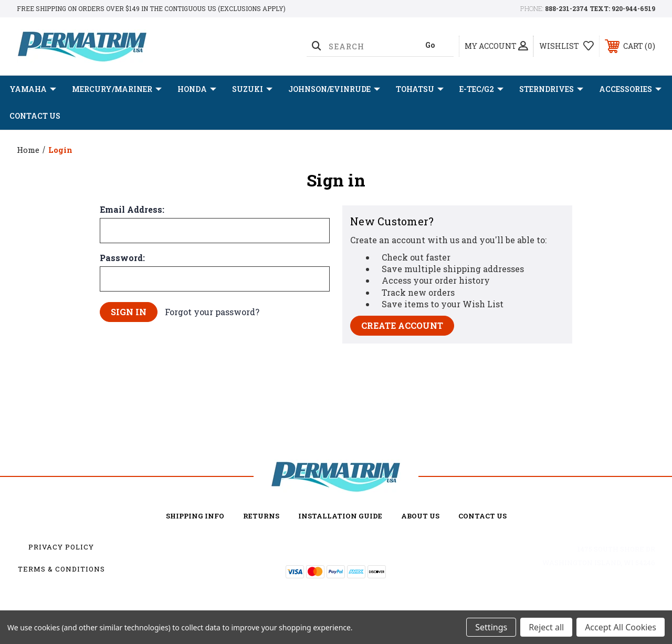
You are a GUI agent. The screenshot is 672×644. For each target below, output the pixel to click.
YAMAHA (33, 89)
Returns (261, 516)
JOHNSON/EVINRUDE (334, 89)
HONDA (197, 89)
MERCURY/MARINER (117, 89)
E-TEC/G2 (481, 89)
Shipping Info (195, 516)
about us (420, 516)
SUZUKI (252, 89)
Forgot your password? (212, 312)
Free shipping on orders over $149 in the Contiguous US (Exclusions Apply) (151, 8)
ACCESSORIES (630, 89)
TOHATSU (420, 89)
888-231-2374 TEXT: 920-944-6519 (600, 8)
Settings (491, 627)
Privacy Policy (61, 547)
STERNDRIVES (551, 89)
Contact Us (35, 116)
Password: (122, 258)
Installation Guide (340, 516)
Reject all (546, 627)
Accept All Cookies (621, 627)
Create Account (402, 325)
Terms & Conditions (61, 569)
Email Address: (132, 210)
